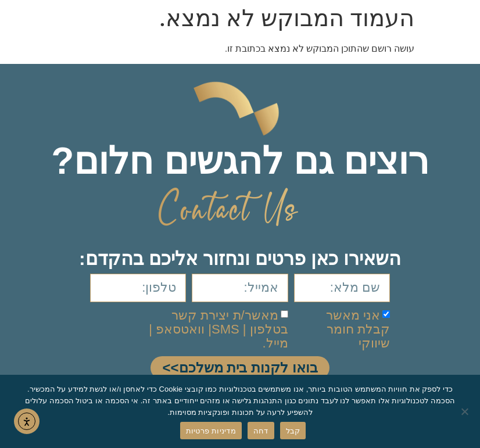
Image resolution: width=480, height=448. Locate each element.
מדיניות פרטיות (211, 431)
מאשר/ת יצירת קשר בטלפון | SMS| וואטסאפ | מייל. (218, 329)
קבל (293, 431)
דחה (261, 431)
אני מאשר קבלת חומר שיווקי (358, 329)
